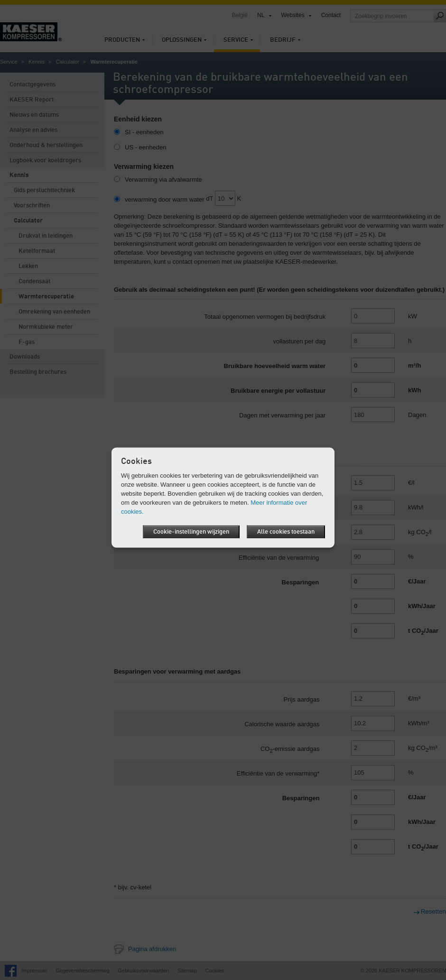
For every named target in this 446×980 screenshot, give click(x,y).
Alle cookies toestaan (286, 532)
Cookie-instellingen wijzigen (191, 532)
